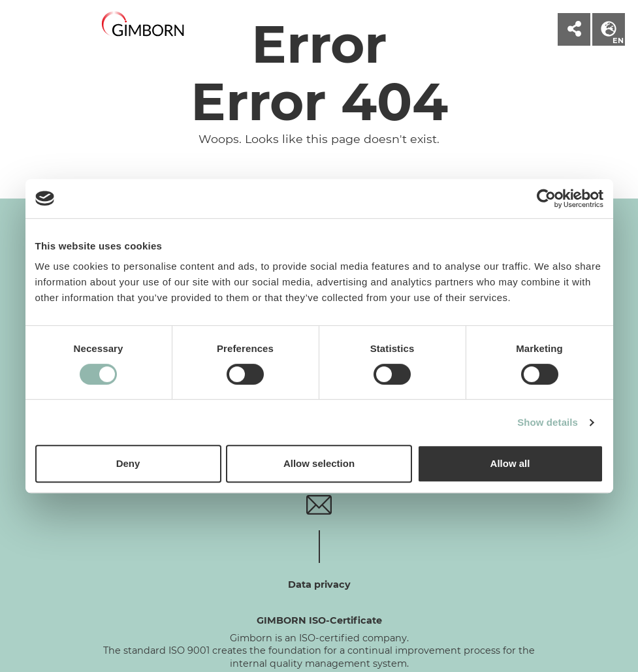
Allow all (510, 463)
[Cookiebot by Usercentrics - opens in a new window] (546, 199)
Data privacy (319, 584)
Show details (548, 422)
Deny (128, 463)
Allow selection (319, 463)
